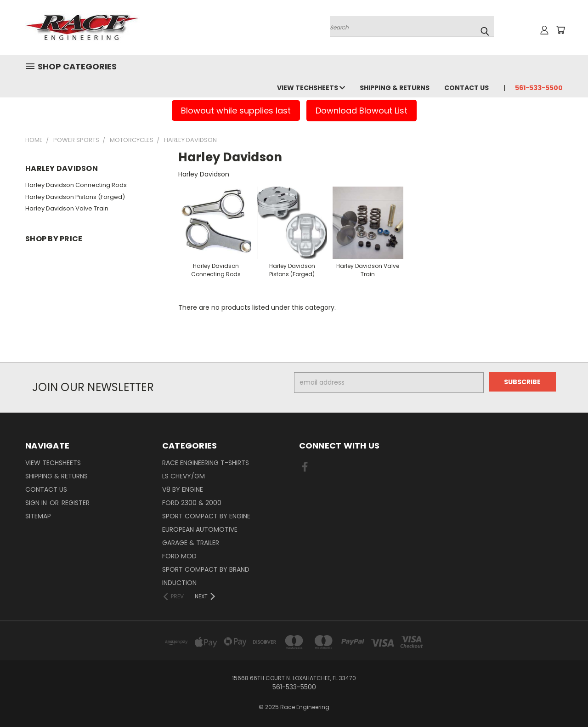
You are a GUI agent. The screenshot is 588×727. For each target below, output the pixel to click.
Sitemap (38, 516)
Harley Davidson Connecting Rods (76, 185)
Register (76, 503)
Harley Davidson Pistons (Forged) (75, 197)
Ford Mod (179, 556)
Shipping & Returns (395, 88)
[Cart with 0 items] (560, 30)
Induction (179, 583)
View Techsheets (311, 88)
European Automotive (200, 529)
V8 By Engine (183, 489)
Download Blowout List (362, 111)
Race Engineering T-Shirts (206, 463)
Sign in (37, 503)
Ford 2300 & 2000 (192, 503)
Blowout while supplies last (236, 111)
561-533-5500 (539, 88)
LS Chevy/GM (184, 476)
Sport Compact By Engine (206, 516)
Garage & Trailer (191, 543)
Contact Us (466, 88)
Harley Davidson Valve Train (67, 208)
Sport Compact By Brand (206, 569)
